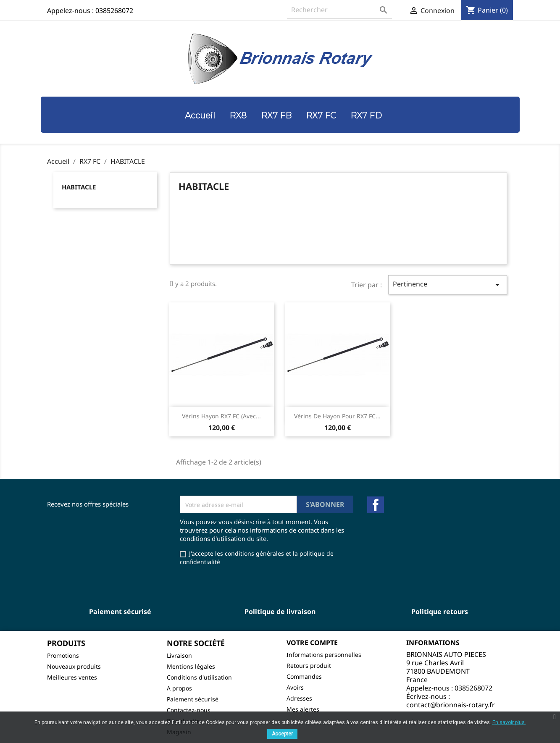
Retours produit (309, 666)
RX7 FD (366, 116)
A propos (179, 688)
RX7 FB (276, 116)
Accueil (200, 116)
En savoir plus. (509, 722)
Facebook (376, 505)
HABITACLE (79, 187)
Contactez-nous (189, 710)
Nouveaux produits (74, 666)
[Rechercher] (339, 10)
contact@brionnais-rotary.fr (451, 705)
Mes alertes (303, 709)
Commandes (304, 676)
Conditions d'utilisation (199, 677)
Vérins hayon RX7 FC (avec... (221, 416)
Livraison (179, 655)
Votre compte (312, 643)
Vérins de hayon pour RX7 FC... (337, 416)
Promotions (63, 655)
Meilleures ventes (72, 677)
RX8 (238, 116)
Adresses (299, 698)
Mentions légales (191, 666)
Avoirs (295, 687)
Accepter (282, 734)
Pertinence (447, 285)
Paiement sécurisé (193, 699)
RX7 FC (321, 116)
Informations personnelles (324, 655)
